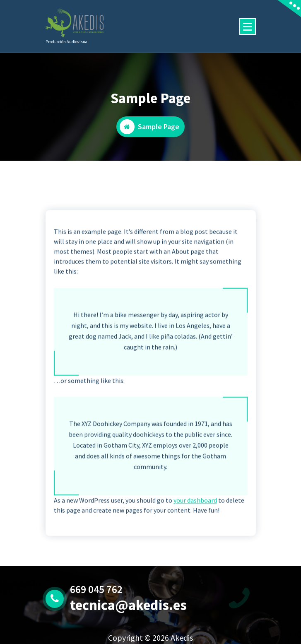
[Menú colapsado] (248, 27)
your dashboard (195, 511)
